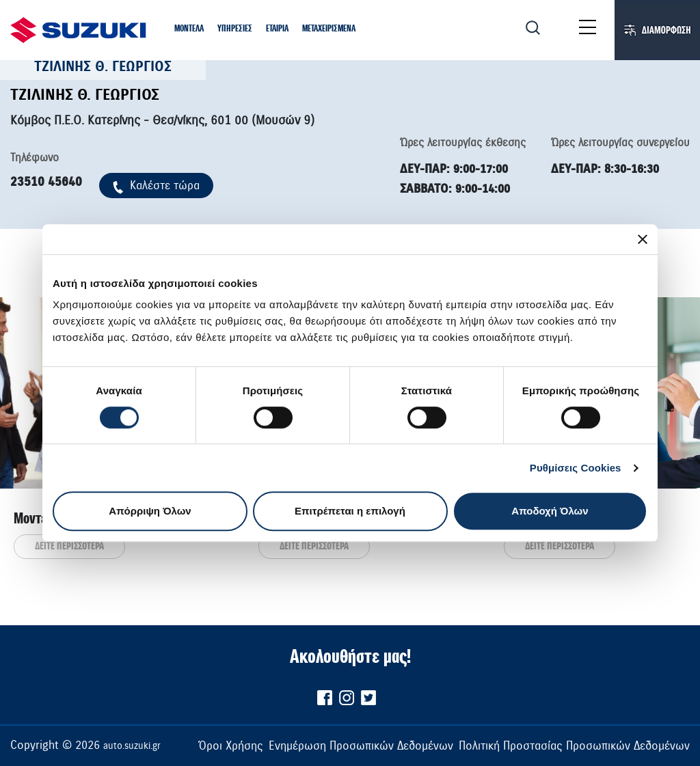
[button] (189, 29)
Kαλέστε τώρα (156, 186)
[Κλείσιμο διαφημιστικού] (643, 239)
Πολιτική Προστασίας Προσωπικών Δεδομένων (574, 746)
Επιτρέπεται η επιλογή (350, 511)
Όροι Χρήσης (231, 746)
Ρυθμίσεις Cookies (576, 468)
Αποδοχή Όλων (550, 511)
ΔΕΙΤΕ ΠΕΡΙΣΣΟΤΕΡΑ (69, 547)
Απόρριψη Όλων (150, 511)
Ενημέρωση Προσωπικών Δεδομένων (361, 746)
